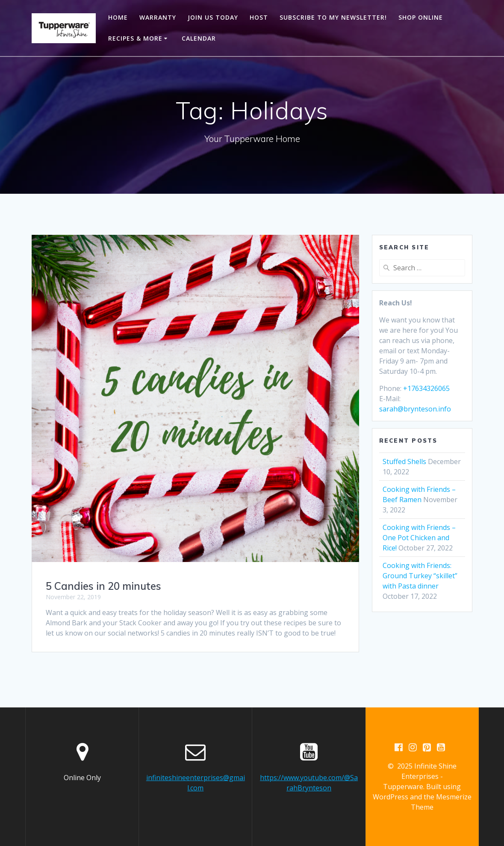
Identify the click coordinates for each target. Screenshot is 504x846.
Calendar (199, 38)
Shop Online (421, 17)
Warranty (158, 17)
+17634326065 (426, 388)
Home (118, 17)
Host (259, 17)
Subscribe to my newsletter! (333, 17)
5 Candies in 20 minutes (103, 586)
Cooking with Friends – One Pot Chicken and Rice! (419, 538)
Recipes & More (135, 38)
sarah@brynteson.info (415, 409)
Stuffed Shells (404, 461)
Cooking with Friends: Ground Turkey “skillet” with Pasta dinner (420, 576)
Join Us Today (213, 17)
